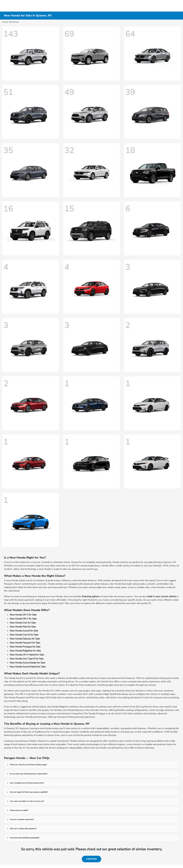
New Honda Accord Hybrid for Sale (28, 667)
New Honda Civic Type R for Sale (27, 659)
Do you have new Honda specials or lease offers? (29, 774)
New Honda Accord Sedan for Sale (27, 663)
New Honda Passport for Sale (25, 643)
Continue (91, 859)
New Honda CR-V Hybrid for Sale (27, 655)
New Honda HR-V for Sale (23, 619)
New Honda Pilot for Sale (23, 627)
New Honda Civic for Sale (23, 623)
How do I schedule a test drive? (22, 819)
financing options (90, 596)
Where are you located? (19, 810)
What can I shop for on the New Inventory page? (28, 765)
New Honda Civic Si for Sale (24, 635)
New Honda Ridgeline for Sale (25, 651)
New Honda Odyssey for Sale (25, 639)
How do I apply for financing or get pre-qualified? (29, 792)
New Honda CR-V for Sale (23, 615)
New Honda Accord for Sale (24, 631)
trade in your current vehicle (162, 596)
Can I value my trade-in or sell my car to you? (27, 801)
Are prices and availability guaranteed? (25, 838)
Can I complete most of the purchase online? (27, 783)
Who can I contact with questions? (23, 829)
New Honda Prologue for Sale (25, 647)
